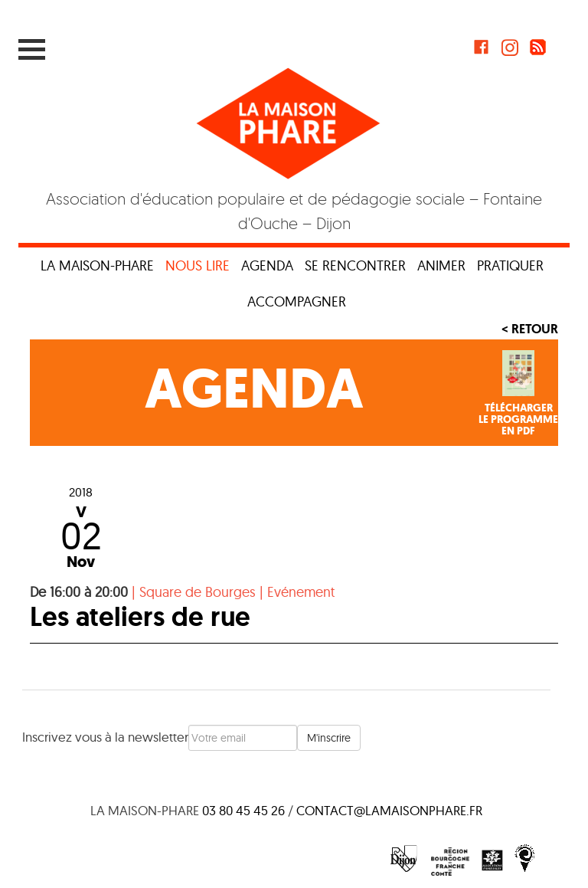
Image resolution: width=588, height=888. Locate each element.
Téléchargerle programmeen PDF (518, 420)
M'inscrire (329, 738)
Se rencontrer (355, 265)
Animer (441, 265)
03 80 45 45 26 (243, 810)
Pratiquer (510, 265)
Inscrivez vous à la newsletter (105, 737)
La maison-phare (97, 265)
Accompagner (297, 301)
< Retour (530, 329)
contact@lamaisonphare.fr (389, 810)
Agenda (267, 265)
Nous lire (198, 265)
